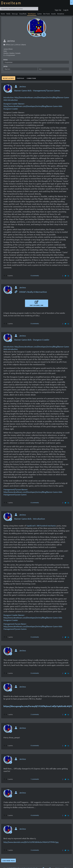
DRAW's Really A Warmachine (31, 292)
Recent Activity (9, 78)
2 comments (35, 714)
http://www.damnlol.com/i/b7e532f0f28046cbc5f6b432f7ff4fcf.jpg (31, 842)
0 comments (35, 275)
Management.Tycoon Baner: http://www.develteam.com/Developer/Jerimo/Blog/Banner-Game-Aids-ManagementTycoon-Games (33, 626)
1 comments (35, 779)
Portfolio (20, 78)
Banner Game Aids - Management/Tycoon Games (37, 90)
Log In (66, 10)
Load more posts (9, 860)
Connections (31, 78)
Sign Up (58, 10)
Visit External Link (37, 303)
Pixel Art (7, 69)
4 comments (35, 815)
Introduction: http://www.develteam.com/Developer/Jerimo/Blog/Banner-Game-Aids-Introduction (36, 99)
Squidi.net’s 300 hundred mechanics (41, 526)
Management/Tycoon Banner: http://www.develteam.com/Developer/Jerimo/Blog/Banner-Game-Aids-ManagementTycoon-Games (33, 492)
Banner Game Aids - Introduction (30, 519)
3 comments (35, 850)
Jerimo (23, 86)
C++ (40, 69)
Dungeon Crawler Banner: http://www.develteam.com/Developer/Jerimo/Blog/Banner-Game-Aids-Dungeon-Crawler (33, 106)
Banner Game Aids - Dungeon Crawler (32, 340)
